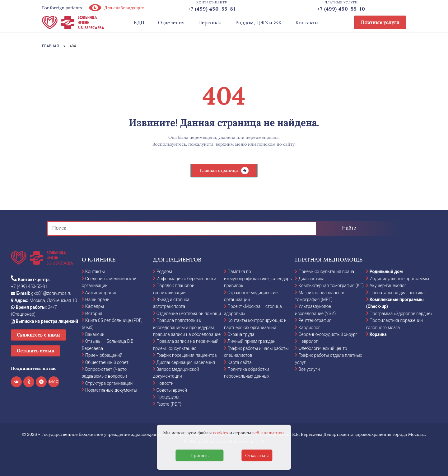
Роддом (164, 271)
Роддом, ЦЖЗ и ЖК (258, 22)
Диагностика (311, 279)
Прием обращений (104, 355)
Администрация (101, 293)
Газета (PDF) (169, 404)
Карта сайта (240, 362)
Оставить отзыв (35, 351)
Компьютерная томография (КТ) (331, 285)
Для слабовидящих (116, 8)
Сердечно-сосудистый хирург (328, 334)
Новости (165, 383)
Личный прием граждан (252, 341)
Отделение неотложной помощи (189, 313)
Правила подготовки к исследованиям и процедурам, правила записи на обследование (187, 327)
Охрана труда (241, 334)
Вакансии (95, 334)
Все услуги (309, 369)
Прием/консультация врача (326, 271)
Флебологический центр (323, 348)
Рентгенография (315, 320)
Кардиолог (309, 328)
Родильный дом (386, 271)
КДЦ (139, 22)
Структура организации (109, 383)
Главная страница (219, 170)
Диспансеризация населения (186, 362)
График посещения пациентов (187, 355)
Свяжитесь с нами (38, 335)
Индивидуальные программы (399, 279)
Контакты (307, 22)
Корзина (378, 334)
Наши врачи (97, 299)
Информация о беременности (186, 279)
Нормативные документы (111, 390)
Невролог (308, 341)
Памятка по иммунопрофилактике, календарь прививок (258, 278)
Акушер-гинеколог (388, 285)
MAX (54, 382)
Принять (199, 455)
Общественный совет (107, 362)
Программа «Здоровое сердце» (401, 313)
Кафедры (95, 306)
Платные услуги (380, 22)
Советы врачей (172, 390)
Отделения (171, 22)
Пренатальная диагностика (397, 293)
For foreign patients (62, 8)
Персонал (210, 22)
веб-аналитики (268, 433)
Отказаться (257, 455)
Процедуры (168, 397)
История (94, 313)
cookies (220, 433)
